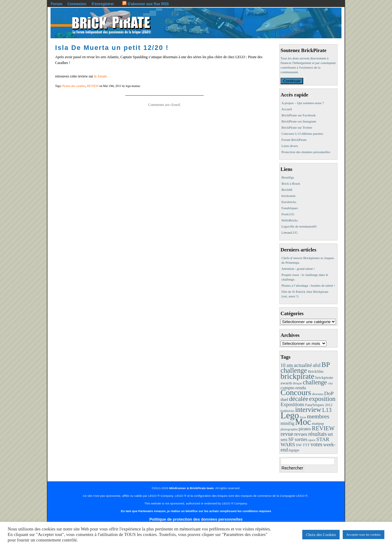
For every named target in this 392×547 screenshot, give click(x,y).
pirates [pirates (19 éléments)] (305, 429)
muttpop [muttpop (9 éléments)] (318, 424)
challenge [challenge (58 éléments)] (315, 382)
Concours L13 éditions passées (302, 134)
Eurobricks (289, 202)
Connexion (77, 4)
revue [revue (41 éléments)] (287, 434)
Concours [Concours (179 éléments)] (296, 392)
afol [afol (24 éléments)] (317, 365)
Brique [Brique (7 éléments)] (298, 383)
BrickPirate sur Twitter (297, 127)
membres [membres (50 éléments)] (318, 416)
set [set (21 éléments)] (330, 434)
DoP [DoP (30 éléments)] (329, 393)
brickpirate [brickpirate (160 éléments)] (298, 376)
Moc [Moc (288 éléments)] (303, 422)
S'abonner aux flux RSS (145, 4)
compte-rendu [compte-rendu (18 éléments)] (293, 388)
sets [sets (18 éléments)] (284, 439)
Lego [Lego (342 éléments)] (290, 415)
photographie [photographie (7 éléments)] (289, 429)
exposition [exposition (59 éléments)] (322, 399)
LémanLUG (290, 232)
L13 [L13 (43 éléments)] (327, 410)
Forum (57, 4)
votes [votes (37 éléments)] (317, 444)
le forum (100, 76)
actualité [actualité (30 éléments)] (303, 365)
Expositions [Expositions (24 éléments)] (292, 404)
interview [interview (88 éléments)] (308, 410)
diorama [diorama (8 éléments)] (318, 394)
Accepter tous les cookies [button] (364, 534)
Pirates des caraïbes (74, 86)
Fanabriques (290, 208)
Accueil (287, 109)
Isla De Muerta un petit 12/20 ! (112, 48)
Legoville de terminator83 (299, 226)
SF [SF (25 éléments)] (291, 439)
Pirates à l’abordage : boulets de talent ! (308, 285)
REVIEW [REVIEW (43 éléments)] (323, 428)
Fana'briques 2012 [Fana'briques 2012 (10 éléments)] (319, 405)
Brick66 (287, 190)
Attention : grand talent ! (298, 269)
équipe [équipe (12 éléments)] (294, 450)
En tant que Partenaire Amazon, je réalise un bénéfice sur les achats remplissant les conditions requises (196, 511)
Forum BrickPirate (294, 140)
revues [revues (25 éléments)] (301, 434)
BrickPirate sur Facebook (299, 115)
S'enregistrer (103, 4)
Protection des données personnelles (306, 152)
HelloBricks (290, 220)
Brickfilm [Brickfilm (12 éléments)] (316, 371)
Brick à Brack (291, 183)
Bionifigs (288, 177)
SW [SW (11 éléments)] (299, 445)
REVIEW (93, 86)
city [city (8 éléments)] (330, 383)
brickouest (288, 196)
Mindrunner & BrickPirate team (192, 488)
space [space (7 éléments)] (312, 440)
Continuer (292, 81)
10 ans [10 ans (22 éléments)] (287, 365)
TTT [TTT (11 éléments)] (306, 445)
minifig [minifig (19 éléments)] (287, 423)
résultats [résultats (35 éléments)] (317, 434)
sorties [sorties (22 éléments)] (301, 439)
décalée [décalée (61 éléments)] (299, 399)
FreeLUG (288, 214)
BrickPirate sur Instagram (299, 121)
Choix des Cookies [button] (321, 535)
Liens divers (290, 146)
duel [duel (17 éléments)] (284, 399)
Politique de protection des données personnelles (196, 519)
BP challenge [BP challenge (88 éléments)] (305, 368)
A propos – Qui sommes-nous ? (303, 103)
